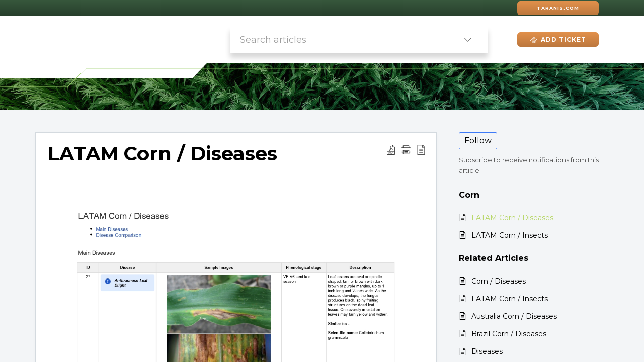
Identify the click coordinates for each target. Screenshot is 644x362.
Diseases (487, 351)
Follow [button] (478, 141)
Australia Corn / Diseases (514, 316)
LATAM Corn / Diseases (163, 154)
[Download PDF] (391, 149)
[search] (339, 39)
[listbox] (468, 39)
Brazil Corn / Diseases (509, 334)
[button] (406, 149)
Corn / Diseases (499, 281)
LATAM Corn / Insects (510, 235)
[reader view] (421, 149)
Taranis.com (558, 8)
